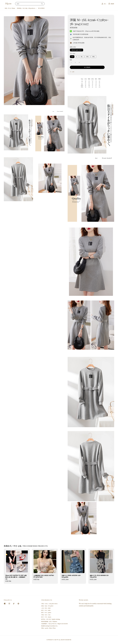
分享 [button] (72, 72)
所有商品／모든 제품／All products (26, 8)
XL (82, 57)
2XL (87, 57)
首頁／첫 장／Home (10, 8)
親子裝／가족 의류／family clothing (51, 619)
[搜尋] (42, 4)
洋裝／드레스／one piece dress (49, 604)
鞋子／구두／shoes (46, 617)
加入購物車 (87, 67)
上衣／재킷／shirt (46, 608)
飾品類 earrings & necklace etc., (50, 626)
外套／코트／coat (46, 615)
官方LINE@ (41, 8)
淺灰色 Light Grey (77, 50)
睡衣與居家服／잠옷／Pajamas (49, 621)
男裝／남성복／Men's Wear (48, 628)
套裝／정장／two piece (47, 606)
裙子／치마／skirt (46, 610)
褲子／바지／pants (46, 613)
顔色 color (73, 47)
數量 (71, 60)
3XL (94, 57)
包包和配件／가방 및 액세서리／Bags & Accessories (55, 624)
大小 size (73, 54)
